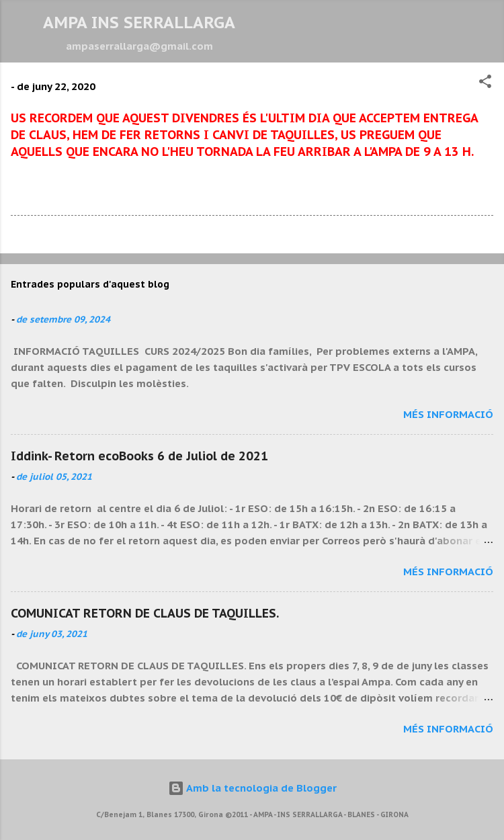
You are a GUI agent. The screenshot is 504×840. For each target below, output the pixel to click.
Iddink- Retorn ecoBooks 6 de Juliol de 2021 (139, 456)
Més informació (448, 414)
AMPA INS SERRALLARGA (139, 23)
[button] (485, 84)
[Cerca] (485, 27)
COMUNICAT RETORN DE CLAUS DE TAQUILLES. (145, 613)
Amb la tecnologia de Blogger (252, 788)
